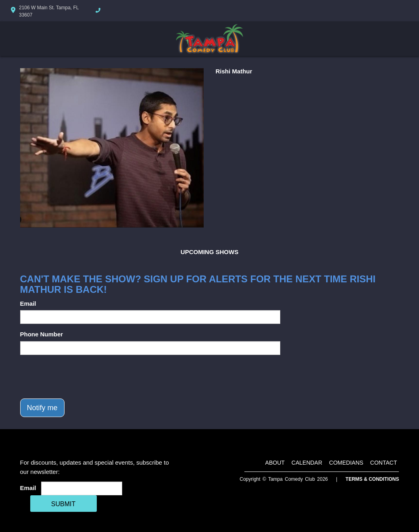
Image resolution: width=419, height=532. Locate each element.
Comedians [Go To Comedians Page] (346, 463)
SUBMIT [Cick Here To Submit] (63, 504)
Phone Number (42, 334)
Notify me (42, 408)
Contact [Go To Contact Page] (384, 463)
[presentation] (81, 377)
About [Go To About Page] (275, 463)
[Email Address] (82, 488)
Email (28, 304)
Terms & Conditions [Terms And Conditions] (372, 479)
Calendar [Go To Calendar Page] (307, 463)
